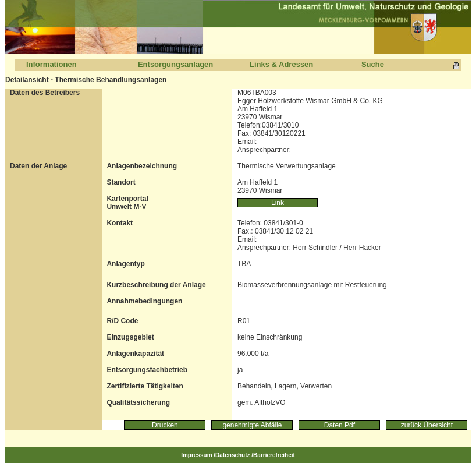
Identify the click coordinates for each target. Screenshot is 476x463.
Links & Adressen (281, 65)
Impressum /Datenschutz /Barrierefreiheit (238, 455)
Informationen (51, 65)
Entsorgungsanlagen (175, 65)
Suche (373, 65)
